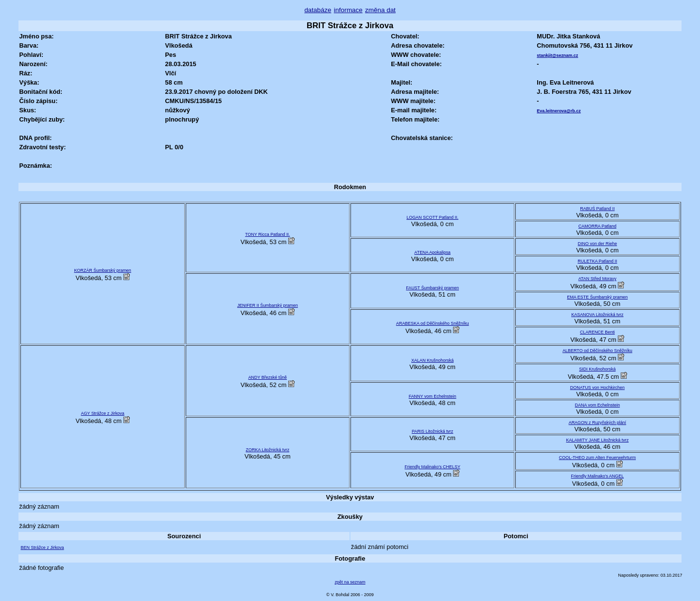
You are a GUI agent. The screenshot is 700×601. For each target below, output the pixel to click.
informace (348, 10)
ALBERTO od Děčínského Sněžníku (597, 351)
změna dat (380, 10)
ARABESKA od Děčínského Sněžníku (433, 323)
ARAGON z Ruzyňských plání (597, 423)
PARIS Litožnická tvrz (432, 431)
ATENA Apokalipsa (432, 252)
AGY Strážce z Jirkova (102, 413)
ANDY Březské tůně (268, 377)
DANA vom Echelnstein (598, 405)
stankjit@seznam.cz (557, 55)
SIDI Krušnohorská (597, 369)
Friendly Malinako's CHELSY (432, 467)
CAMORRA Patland (597, 226)
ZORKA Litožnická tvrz (268, 450)
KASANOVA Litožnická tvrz (597, 315)
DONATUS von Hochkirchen (597, 388)
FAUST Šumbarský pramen (432, 288)
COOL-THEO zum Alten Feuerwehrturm (597, 458)
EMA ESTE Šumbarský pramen (597, 297)
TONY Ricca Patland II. (267, 234)
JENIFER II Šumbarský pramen (268, 305)
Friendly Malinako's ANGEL (598, 476)
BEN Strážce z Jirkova (42, 548)
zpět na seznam (350, 582)
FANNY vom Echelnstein (433, 396)
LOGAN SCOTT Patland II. (432, 217)
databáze (318, 10)
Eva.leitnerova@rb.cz (559, 111)
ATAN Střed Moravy (597, 279)
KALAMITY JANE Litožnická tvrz (598, 440)
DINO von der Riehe (598, 244)
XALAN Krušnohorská (432, 360)
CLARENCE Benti (597, 332)
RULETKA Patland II (597, 261)
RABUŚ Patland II (597, 209)
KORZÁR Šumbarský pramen (102, 270)
